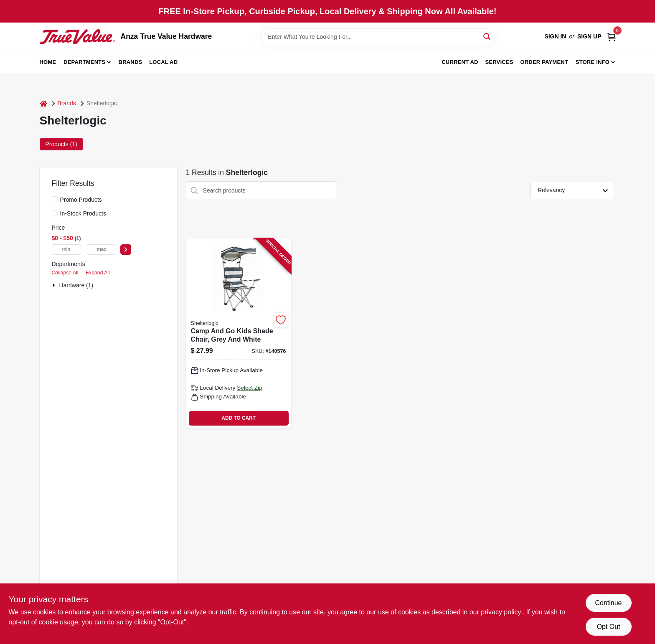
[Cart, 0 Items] (612, 37)
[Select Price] (126, 250)
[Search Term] (378, 37)
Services (499, 62)
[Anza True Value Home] (77, 37)
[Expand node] (55, 285)
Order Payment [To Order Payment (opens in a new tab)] (544, 62)
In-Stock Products (83, 213)
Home (48, 62)
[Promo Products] (55, 199)
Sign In (555, 36)
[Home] (43, 103)
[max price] (102, 250)
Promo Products (81, 200)
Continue (608, 603)
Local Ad (163, 62)
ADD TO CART (239, 418)
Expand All (98, 273)
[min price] (66, 250)
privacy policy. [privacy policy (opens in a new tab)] (501, 612)
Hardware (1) (76, 285)
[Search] (487, 36)
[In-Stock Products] (55, 213)
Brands (131, 62)
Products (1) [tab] (61, 144)
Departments (84, 62)
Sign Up (589, 36)
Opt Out (608, 627)
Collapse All (65, 273)
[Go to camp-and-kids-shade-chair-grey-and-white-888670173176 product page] (239, 333)
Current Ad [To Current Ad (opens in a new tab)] (460, 62)
